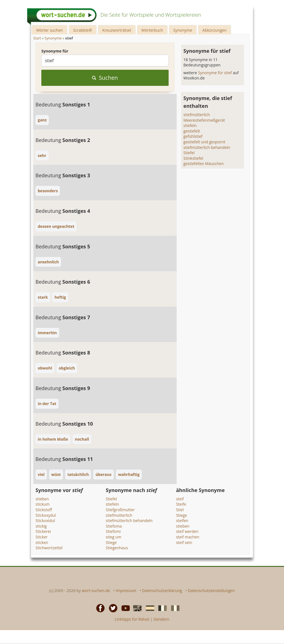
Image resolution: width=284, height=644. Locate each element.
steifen (182, 521)
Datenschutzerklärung (162, 591)
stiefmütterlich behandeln (207, 147)
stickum (43, 504)
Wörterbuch (152, 30)
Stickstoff (44, 510)
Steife (181, 504)
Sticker (42, 537)
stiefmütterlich (196, 115)
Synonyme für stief (215, 73)
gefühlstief (193, 136)
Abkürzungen (215, 30)
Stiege (111, 542)
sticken (42, 542)
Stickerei (43, 531)
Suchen (105, 78)
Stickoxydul (46, 515)
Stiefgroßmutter (120, 510)
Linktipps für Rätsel (132, 619)
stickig (41, 526)
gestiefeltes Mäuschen (203, 164)
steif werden (187, 531)
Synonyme (183, 30)
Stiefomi (113, 531)
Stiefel (189, 153)
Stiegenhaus (117, 548)
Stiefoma (114, 526)
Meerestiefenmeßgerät (204, 120)
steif (180, 499)
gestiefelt (192, 131)
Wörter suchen (49, 30)
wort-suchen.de (96, 591)
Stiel (180, 510)
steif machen (188, 537)
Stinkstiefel (193, 158)
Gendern (161, 619)
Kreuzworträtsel (117, 30)
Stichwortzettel (49, 548)
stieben (42, 499)
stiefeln (190, 125)
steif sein (184, 542)
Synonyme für (55, 51)
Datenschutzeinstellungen (211, 591)
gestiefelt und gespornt (204, 142)
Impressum (126, 591)
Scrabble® (83, 30)
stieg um (113, 537)
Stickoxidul (45, 521)
